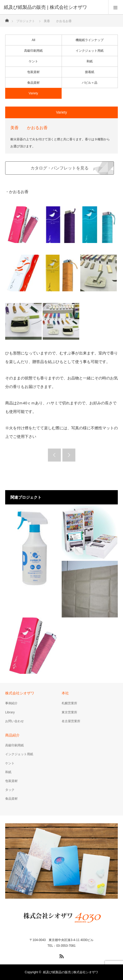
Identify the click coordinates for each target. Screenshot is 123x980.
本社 (65, 693)
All (34, 40)
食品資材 (33, 83)
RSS (61, 955)
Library (10, 712)
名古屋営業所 (71, 721)
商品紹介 (12, 735)
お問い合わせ (15, 721)
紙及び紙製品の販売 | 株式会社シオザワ (71, 972)
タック (10, 790)
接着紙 (90, 72)
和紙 (90, 61)
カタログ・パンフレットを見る (60, 168)
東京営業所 (69, 712)
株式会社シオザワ (20, 693)
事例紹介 (11, 703)
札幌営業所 (69, 703)
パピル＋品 (90, 83)
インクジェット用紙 (90, 51)
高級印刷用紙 (33, 51)
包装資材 (33, 72)
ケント (33, 61)
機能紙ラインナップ (90, 40)
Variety (33, 93)
